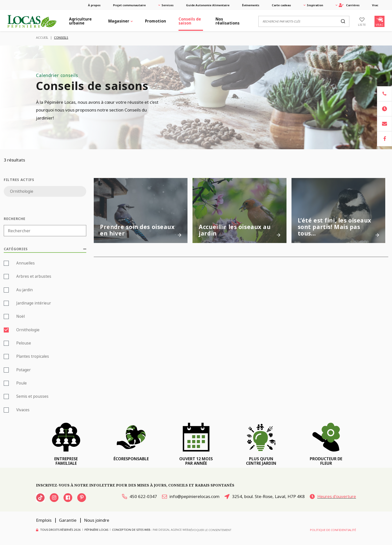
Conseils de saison (190, 21)
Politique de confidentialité (333, 530)
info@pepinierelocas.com (191, 496)
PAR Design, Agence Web (171, 530)
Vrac (375, 5)
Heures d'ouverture (333, 496)
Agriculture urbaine (80, 21)
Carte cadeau (281, 5)
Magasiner (119, 21)
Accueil (42, 38)
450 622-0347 (139, 496)
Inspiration (315, 5)
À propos (94, 5)
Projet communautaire (129, 5)
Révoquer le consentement (210, 530)
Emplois (44, 520)
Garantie (68, 520)
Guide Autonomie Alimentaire (208, 5)
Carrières (349, 5)
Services (167, 5)
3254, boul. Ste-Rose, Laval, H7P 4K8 (265, 496)
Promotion (155, 21)
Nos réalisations (227, 21)
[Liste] (362, 21)
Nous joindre (97, 520)
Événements (251, 5)
